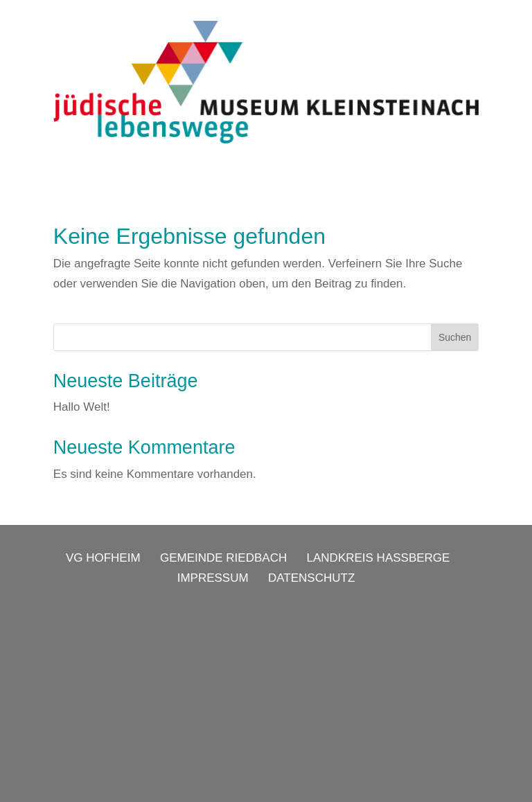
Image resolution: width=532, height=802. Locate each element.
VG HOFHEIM (103, 558)
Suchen (455, 337)
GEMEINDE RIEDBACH (223, 558)
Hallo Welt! (82, 407)
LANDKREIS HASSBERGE (379, 558)
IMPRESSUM (213, 578)
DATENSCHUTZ (311, 578)
